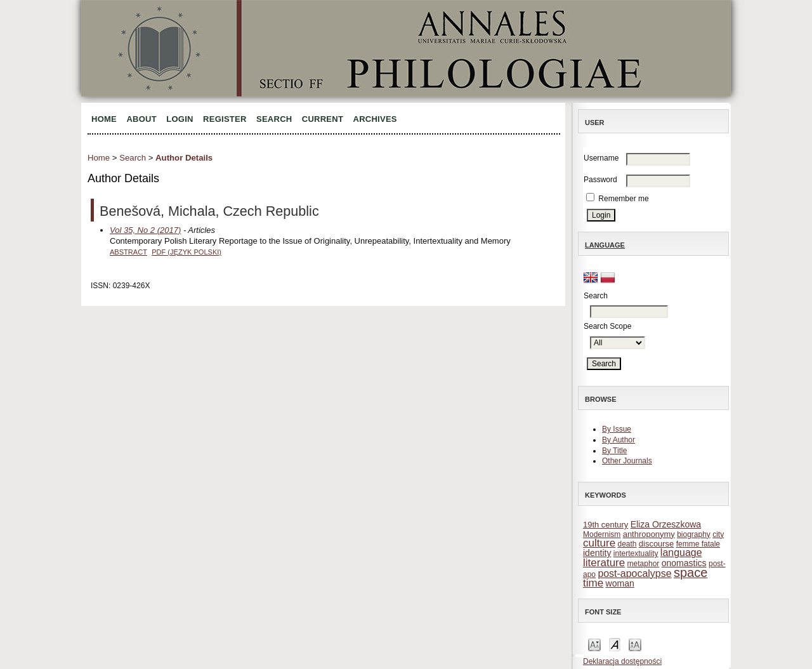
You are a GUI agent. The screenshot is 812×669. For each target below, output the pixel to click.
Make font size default (615, 644)
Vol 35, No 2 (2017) (145, 230)
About (141, 119)
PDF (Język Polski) (187, 252)
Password (600, 180)
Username (601, 158)
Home (104, 119)
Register (225, 119)
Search (274, 119)
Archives (375, 119)
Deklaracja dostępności (622, 661)
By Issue (617, 429)
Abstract (128, 252)
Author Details (184, 158)
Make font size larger (635, 644)
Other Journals (627, 461)
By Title (614, 451)
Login (180, 119)
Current (323, 119)
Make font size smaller (594, 644)
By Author (619, 440)
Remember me (623, 199)
